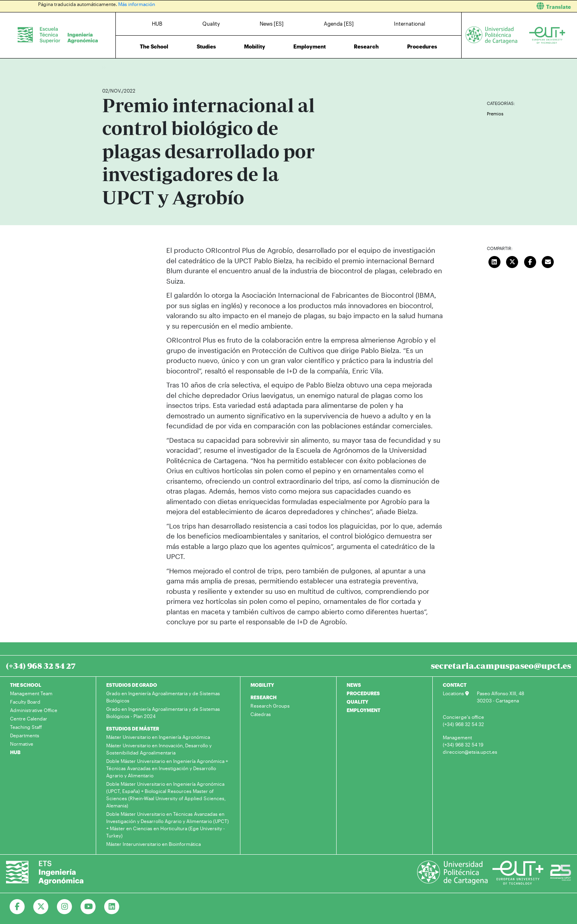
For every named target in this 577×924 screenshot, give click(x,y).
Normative (22, 744)
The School (154, 46)
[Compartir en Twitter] (512, 261)
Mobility (255, 46)
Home (109, 67)
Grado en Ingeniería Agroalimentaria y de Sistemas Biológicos (163, 697)
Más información (137, 4)
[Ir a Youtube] (88, 907)
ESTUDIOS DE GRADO (132, 685)
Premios (495, 114)
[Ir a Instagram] (65, 907)
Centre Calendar (29, 718)
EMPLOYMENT (363, 710)
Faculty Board (25, 702)
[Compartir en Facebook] (530, 261)
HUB (157, 24)
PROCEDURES (363, 693)
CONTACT (455, 685)
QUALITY (357, 702)
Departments (25, 735)
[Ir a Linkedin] (112, 907)
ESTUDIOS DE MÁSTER (133, 728)
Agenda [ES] (339, 24)
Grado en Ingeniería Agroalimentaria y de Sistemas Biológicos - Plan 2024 (163, 712)
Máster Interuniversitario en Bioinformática (153, 844)
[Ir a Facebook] (17, 907)
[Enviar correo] (548, 261)
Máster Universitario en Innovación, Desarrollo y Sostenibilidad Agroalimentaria (159, 749)
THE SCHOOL (26, 685)
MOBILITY (262, 685)
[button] (436, 6)
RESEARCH (263, 697)
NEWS (354, 685)
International (410, 24)
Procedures (422, 46)
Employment (310, 46)
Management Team (31, 693)
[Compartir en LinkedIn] (494, 261)
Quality (211, 24)
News (124, 67)
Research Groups (270, 706)
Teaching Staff (26, 727)
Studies (206, 46)
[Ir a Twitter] (41, 907)
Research (366, 46)
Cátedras (261, 714)
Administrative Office (34, 710)
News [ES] (272, 24)
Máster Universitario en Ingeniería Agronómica (158, 737)
